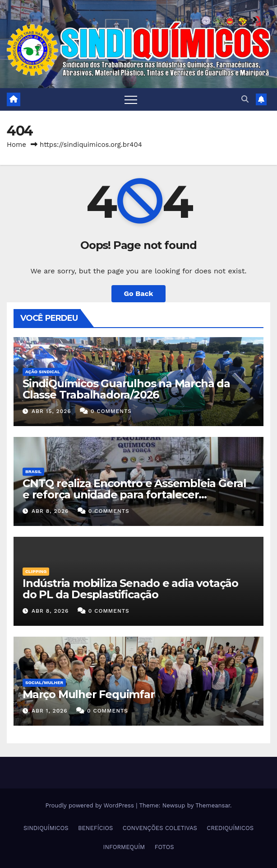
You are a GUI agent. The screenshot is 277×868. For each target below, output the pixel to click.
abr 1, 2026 (50, 711)
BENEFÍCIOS (95, 828)
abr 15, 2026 (51, 411)
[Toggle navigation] (131, 99)
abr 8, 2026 (50, 511)
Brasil (33, 472)
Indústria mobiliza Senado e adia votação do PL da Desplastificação (130, 589)
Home (16, 145)
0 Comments (111, 411)
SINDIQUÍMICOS (46, 828)
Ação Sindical (43, 372)
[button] (245, 99)
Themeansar (213, 805)
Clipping (36, 571)
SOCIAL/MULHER (44, 683)
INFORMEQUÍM (124, 847)
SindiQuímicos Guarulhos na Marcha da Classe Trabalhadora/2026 (126, 389)
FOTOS (164, 847)
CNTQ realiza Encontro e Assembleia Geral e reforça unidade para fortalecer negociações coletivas (134, 495)
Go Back (139, 293)
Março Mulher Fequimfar (89, 694)
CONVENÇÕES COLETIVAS (160, 828)
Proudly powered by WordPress (90, 805)
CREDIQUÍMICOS (230, 828)
